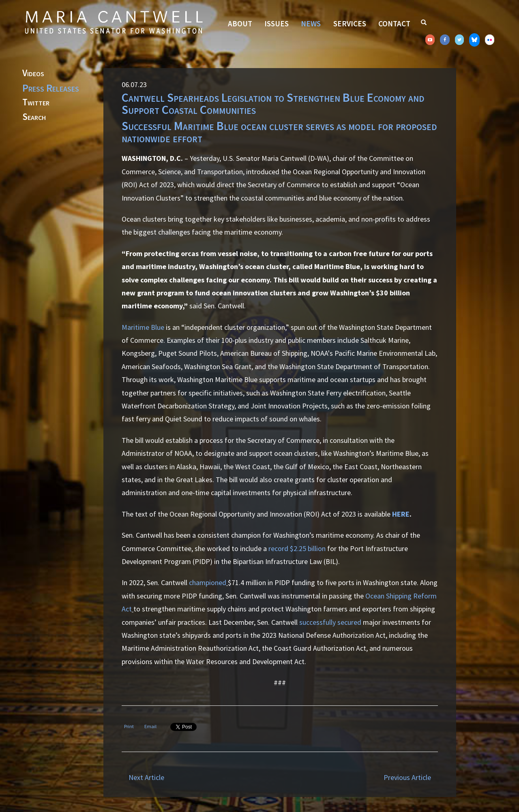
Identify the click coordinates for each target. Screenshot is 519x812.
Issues (277, 24)
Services (350, 24)
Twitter (36, 103)
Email (150, 726)
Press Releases (51, 88)
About (240, 24)
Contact (394, 24)
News (311, 24)
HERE (401, 514)
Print (129, 726)
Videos (33, 73)
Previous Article (407, 777)
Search (34, 117)
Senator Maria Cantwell (114, 22)
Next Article (146, 777)
